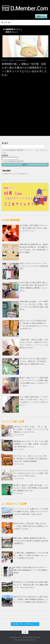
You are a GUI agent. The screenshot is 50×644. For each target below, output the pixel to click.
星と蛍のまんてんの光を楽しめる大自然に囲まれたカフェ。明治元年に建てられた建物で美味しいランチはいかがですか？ (31, 585)
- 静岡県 (11, 60)
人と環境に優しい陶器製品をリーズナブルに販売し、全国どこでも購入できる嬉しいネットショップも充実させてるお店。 (31, 555)
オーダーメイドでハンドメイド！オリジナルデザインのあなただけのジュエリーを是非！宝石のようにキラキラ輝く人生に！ (31, 473)
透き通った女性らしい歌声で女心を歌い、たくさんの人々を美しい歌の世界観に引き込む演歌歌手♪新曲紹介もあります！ (31, 488)
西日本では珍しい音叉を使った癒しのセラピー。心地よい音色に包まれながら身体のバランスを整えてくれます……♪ (31, 526)
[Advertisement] (25, 111)
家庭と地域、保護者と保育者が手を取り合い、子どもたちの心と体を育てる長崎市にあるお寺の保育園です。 (31, 541)
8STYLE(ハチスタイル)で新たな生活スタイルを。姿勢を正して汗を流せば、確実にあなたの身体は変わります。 (34, 361)
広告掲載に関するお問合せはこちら (25, 624)
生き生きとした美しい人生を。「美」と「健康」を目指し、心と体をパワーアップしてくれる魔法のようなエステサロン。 (31, 429)
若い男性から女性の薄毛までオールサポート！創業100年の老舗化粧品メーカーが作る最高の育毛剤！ (31, 570)
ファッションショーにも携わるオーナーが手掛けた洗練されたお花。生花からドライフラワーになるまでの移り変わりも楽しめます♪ (31, 512)
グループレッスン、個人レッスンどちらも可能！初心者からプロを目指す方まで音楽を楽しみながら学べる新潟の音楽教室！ (31, 459)
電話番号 (5, 143)
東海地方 (5, 60)
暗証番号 (5, 156)
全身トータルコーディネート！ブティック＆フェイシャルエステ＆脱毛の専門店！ (34, 266)
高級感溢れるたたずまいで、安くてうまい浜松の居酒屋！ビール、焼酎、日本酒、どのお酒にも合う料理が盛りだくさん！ (31, 444)
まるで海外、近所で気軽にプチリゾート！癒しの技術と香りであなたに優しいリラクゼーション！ (34, 228)
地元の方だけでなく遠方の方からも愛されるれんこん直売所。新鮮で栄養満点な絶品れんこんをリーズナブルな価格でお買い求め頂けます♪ (31, 599)
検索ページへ (41, 16)
